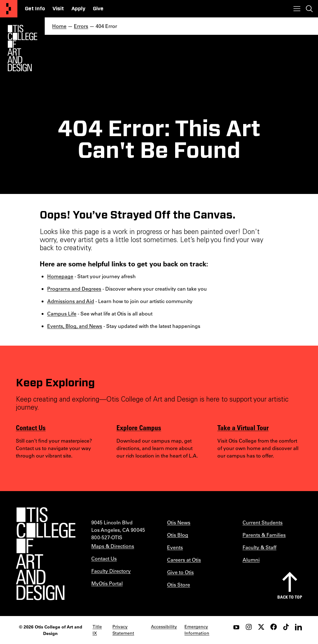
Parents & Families (264, 535)
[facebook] (274, 627)
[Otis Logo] (22, 48)
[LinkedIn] (298, 627)
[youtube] (236, 627)
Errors (81, 26)
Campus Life (62, 313)
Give (98, 9)
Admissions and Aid (71, 301)
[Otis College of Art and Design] (9, 9)
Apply (78, 9)
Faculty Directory (111, 571)
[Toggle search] (309, 9)
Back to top (290, 597)
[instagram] (249, 627)
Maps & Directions (113, 546)
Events (175, 547)
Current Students (263, 522)
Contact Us (31, 427)
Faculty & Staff (259, 547)
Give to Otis (180, 572)
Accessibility (164, 627)
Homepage (60, 276)
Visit (58, 9)
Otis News (179, 522)
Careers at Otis (184, 560)
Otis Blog (178, 535)
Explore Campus (139, 427)
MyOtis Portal (107, 583)
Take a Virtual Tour (243, 427)
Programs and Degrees (74, 289)
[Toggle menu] (297, 9)
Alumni (251, 560)
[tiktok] (286, 627)
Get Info (35, 9)
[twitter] (261, 627)
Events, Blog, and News (75, 326)
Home (59, 26)
